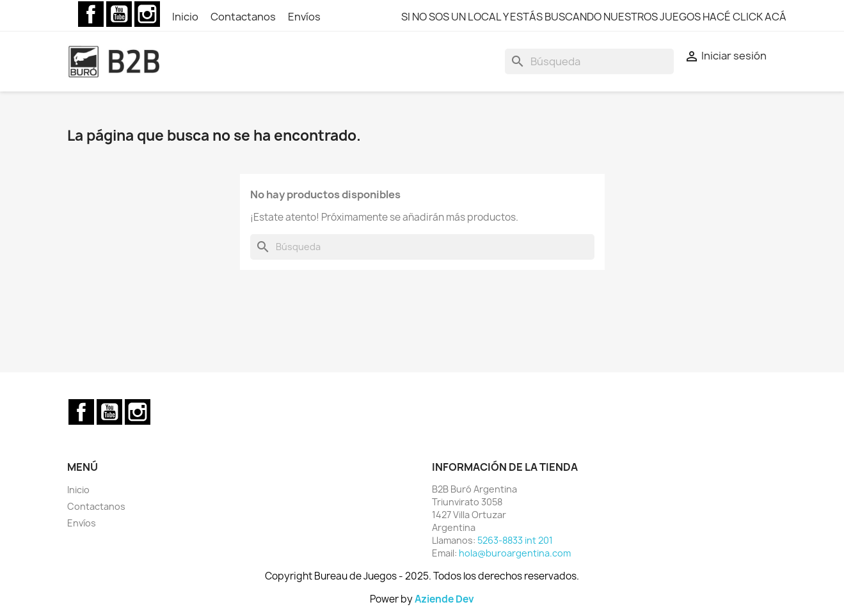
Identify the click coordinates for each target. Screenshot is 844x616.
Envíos (304, 17)
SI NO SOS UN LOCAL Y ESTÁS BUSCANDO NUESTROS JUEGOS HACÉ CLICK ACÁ (594, 17)
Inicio (186, 17)
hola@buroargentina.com (515, 553)
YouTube (119, 14)
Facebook (91, 14)
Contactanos (244, 17)
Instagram (147, 14)
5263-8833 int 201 (515, 540)
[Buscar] (589, 61)
